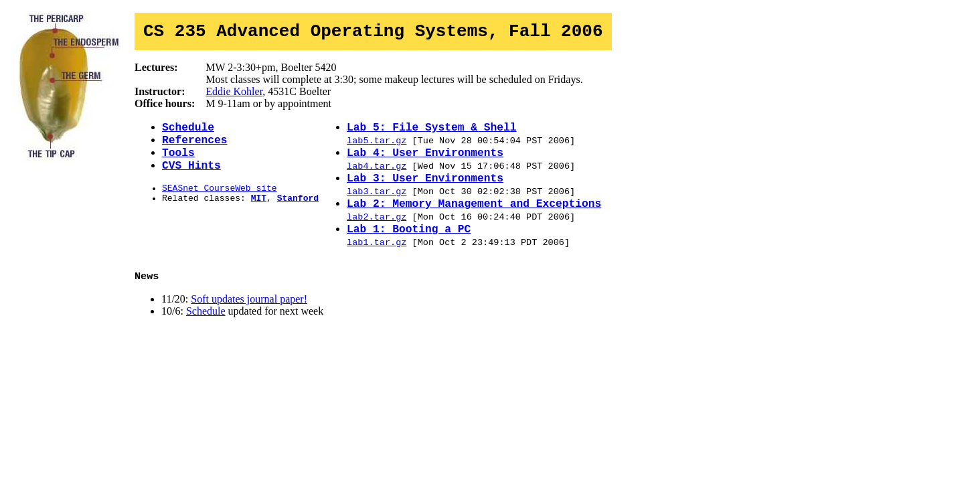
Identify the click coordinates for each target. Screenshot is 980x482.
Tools (178, 162)
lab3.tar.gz (377, 207)
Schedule (188, 133)
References (195, 147)
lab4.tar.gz (377, 177)
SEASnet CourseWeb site (220, 202)
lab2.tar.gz (377, 236)
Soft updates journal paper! (249, 324)
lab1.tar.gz (377, 266)
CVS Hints (191, 177)
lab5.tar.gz (377, 148)
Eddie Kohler (234, 95)
